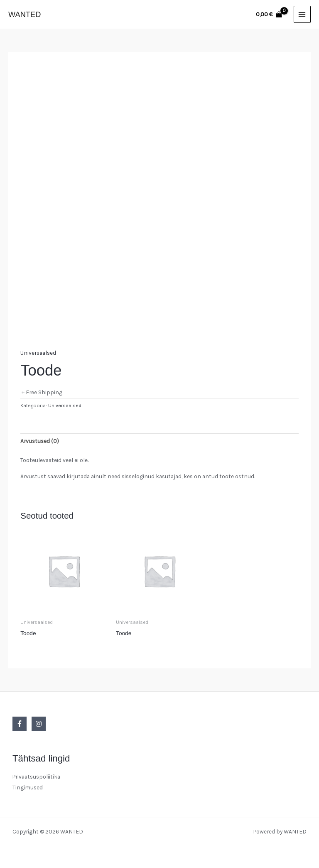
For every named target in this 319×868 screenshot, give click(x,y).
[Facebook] (20, 724)
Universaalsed (38, 353)
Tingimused (28, 787)
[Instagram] (39, 724)
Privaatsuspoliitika (36, 777)
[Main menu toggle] (302, 14)
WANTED (25, 14)
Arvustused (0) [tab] (40, 441)
